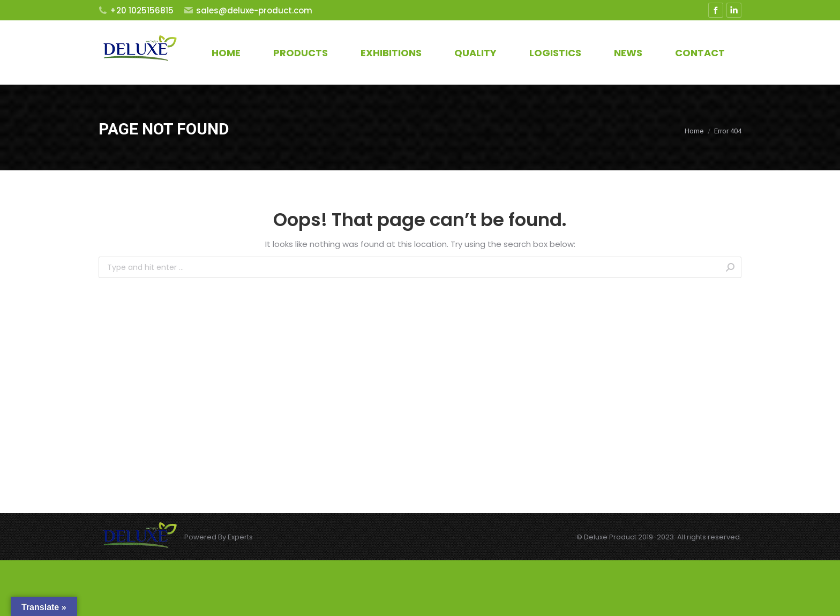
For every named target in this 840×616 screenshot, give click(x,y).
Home (694, 131)
